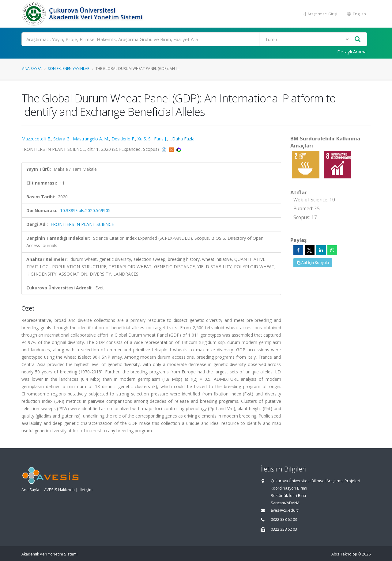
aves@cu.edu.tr (285, 510)
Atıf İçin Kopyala (313, 263)
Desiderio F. (123, 139)
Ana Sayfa (32, 68)
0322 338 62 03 (284, 519)
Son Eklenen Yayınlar (69, 68)
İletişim (86, 490)
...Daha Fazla (182, 139)
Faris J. (160, 139)
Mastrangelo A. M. (91, 139)
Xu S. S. (145, 139)
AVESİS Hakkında (59, 490)
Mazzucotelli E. (36, 139)
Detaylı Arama (352, 52)
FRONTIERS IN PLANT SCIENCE (82, 224)
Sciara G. (62, 139)
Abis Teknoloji (344, 554)
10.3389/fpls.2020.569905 (85, 210)
